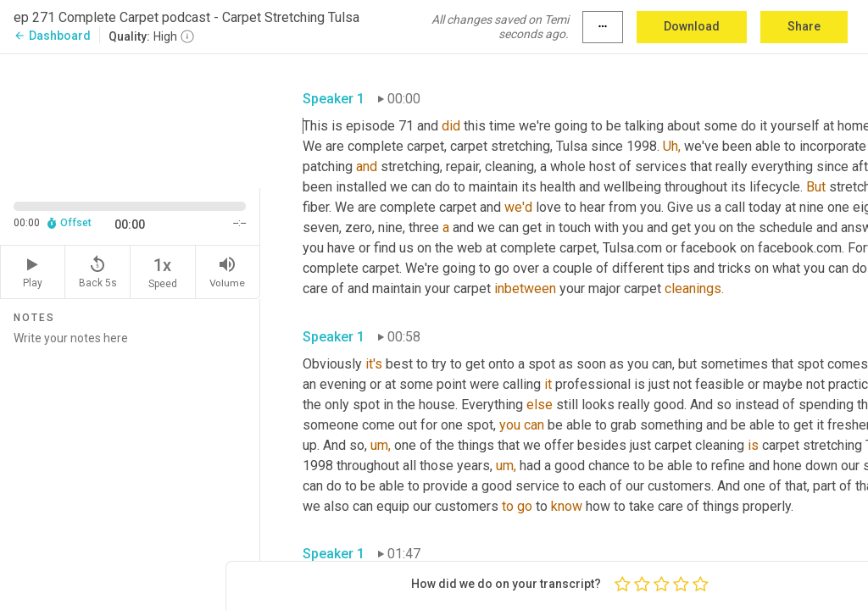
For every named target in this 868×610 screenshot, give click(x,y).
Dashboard (52, 36)
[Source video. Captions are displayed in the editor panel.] (130, 119)
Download (692, 26)
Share (804, 26)
